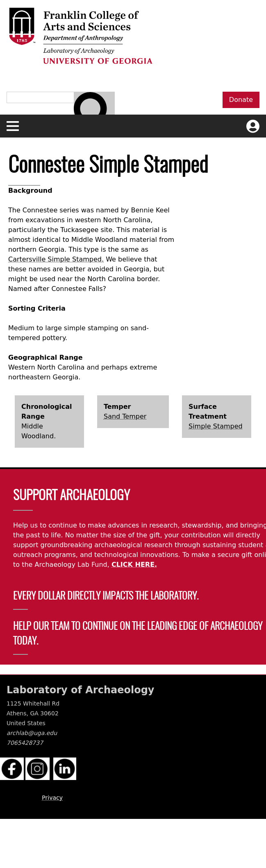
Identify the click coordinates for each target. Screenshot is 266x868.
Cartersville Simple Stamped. (56, 259)
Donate (241, 100)
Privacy (52, 798)
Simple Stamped (216, 426)
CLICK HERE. (134, 565)
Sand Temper (125, 416)
